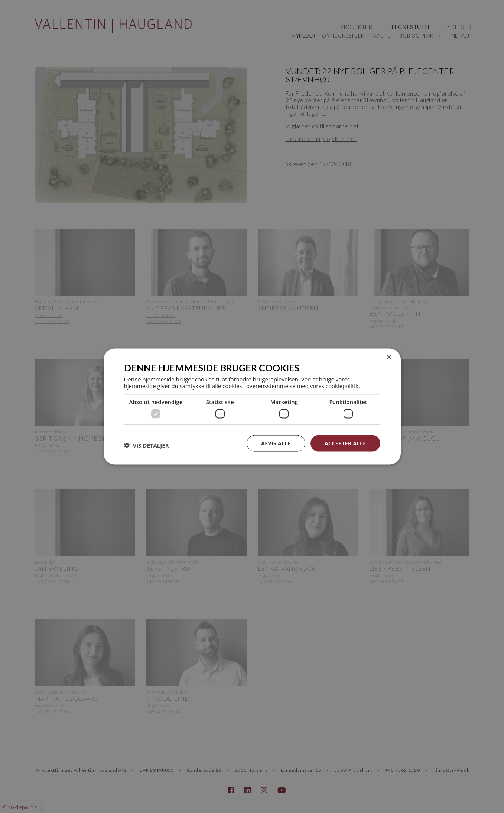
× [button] (389, 357)
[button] (147, 445)
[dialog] (252, 406)
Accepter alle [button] (345, 443)
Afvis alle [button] (276, 443)
